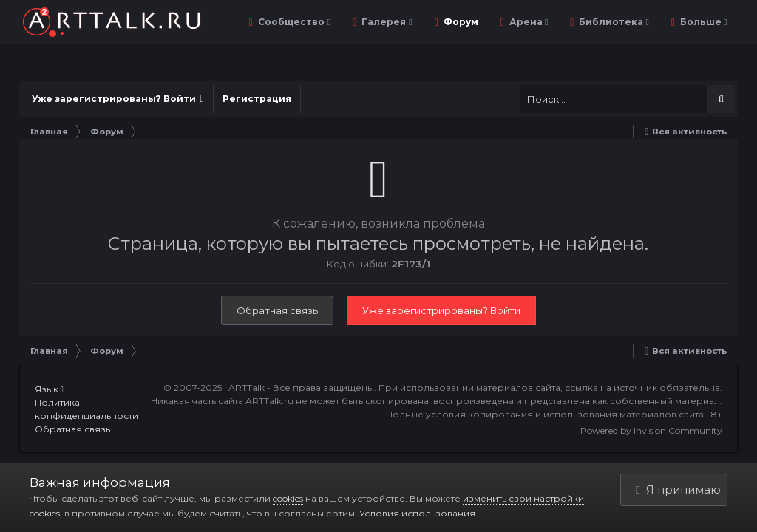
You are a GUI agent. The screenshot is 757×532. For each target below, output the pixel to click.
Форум (469, 22)
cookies (288, 498)
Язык (49, 389)
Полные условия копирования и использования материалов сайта (545, 414)
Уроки (707, 22)
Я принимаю (678, 490)
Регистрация (257, 99)
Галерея (394, 22)
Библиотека (621, 22)
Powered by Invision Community (651, 430)
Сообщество (302, 22)
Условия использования (417, 513)
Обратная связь (277, 310)
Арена (536, 22)
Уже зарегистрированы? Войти (118, 99)
